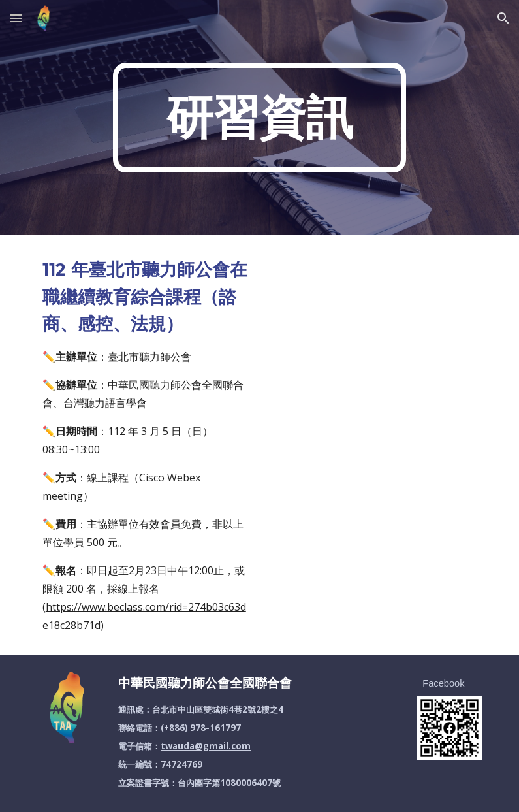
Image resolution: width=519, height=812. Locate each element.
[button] (16, 18)
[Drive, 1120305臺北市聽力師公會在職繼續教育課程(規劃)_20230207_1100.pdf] (373, 366)
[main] (259, 118)
